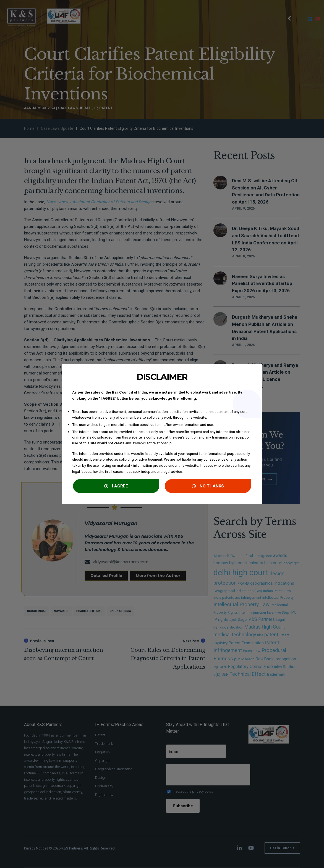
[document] (162, 434)
